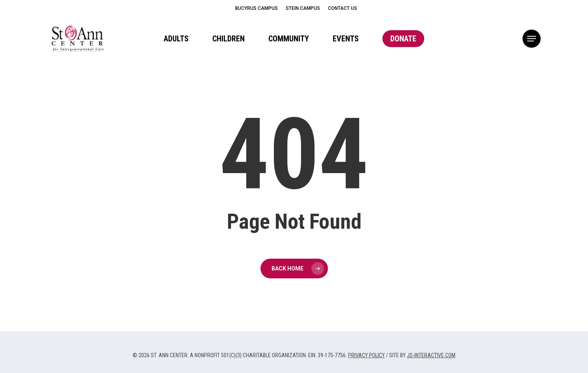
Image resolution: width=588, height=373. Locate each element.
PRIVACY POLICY (366, 355)
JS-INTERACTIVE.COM (431, 355)
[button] (532, 39)
